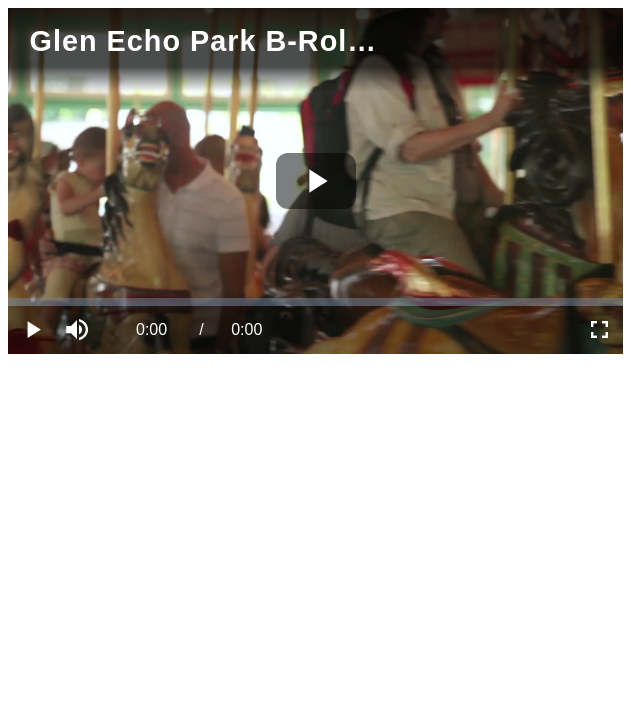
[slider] (315, 302)
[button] (80, 330)
